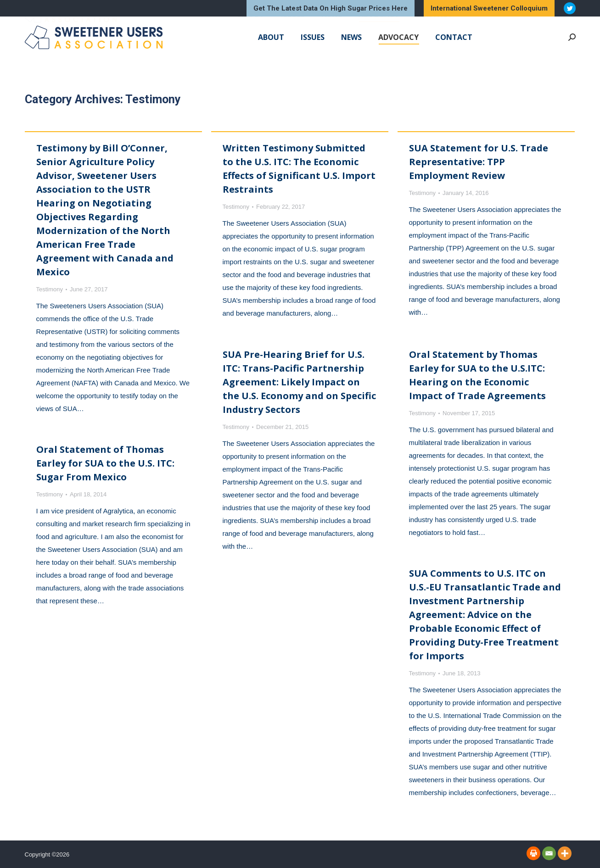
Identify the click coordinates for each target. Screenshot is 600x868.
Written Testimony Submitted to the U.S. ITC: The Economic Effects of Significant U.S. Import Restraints (299, 169)
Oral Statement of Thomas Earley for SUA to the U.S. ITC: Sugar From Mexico (105, 463)
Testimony (50, 289)
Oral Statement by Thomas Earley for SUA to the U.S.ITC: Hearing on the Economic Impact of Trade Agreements (477, 375)
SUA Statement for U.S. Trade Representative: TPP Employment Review (479, 162)
